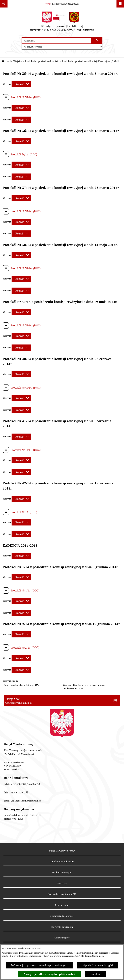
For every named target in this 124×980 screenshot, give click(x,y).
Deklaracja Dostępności (62, 916)
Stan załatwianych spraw (62, 851)
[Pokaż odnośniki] (4, 4)
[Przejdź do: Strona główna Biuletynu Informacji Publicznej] (3, 61)
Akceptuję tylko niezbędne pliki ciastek (49, 974)
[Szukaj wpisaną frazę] (97, 41)
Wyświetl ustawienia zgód (98, 965)
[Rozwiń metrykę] (21, 84)
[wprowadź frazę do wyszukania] (57, 41)
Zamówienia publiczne (62, 861)
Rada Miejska (14, 61)
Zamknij (96, 974)
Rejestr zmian (62, 905)
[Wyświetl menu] (120, 4)
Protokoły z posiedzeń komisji (42, 61)
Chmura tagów (62, 938)
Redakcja (62, 883)
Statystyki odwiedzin (62, 927)
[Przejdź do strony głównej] (62, 23)
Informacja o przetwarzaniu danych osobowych (39, 965)
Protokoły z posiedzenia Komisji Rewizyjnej (86, 61)
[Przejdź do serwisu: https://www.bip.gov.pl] (62, 4)
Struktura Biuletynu (62, 872)
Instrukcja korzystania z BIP (62, 894)
